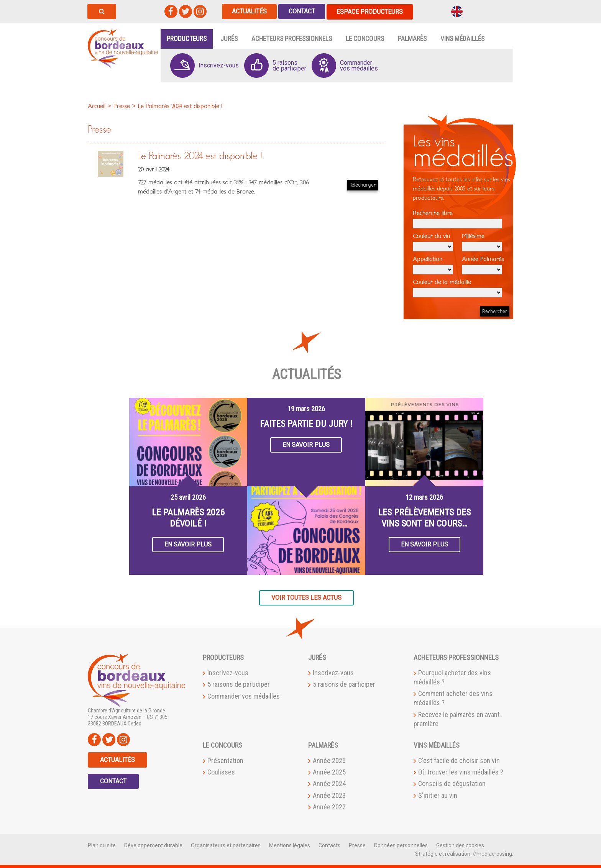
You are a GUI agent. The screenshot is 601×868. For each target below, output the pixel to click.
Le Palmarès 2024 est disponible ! (200, 156)
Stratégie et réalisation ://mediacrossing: (464, 853)
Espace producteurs (371, 11)
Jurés (229, 38)
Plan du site (102, 845)
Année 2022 (329, 806)
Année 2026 (329, 760)
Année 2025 (329, 772)
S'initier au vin (438, 795)
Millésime (482, 242)
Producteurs (187, 38)
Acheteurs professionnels (292, 38)
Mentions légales (290, 845)
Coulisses (221, 772)
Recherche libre (457, 219)
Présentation (225, 760)
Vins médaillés (462, 38)
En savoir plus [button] (188, 544)
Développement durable (153, 845)
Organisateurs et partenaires (226, 845)
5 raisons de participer (239, 684)
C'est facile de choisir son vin (459, 760)
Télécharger (363, 185)
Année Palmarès (483, 265)
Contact (303, 11)
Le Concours (365, 38)
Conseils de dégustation (452, 783)
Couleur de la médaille (457, 288)
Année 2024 (329, 783)
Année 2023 (329, 795)
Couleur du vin (433, 242)
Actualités (250, 11)
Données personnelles (401, 845)
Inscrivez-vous (228, 672)
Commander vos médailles (244, 696)
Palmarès (412, 38)
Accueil (97, 106)
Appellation (433, 265)
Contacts (329, 845)
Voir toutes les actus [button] (306, 597)
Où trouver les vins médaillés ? (461, 772)
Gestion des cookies (460, 845)
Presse (357, 845)
